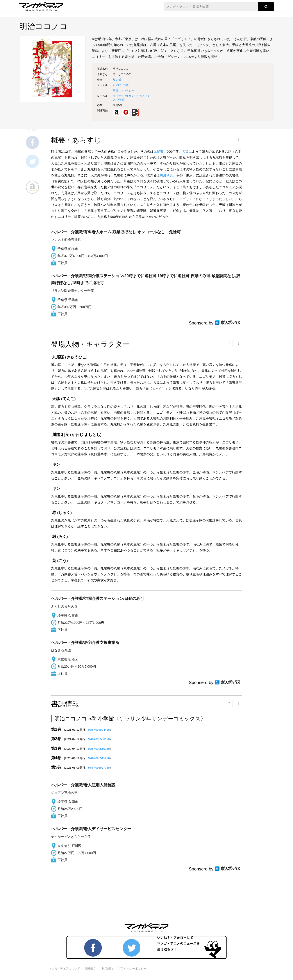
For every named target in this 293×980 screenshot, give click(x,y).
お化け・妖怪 (121, 85)
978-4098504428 (99, 730)
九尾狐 (158, 152)
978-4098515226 (99, 758)
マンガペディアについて (64, 968)
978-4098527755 (99, 768)
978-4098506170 (99, 739)
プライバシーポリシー (132, 968)
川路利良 (166, 175)
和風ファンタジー (123, 90)
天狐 (185, 152)
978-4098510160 (99, 749)
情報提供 (91, 968)
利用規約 (107, 968)
